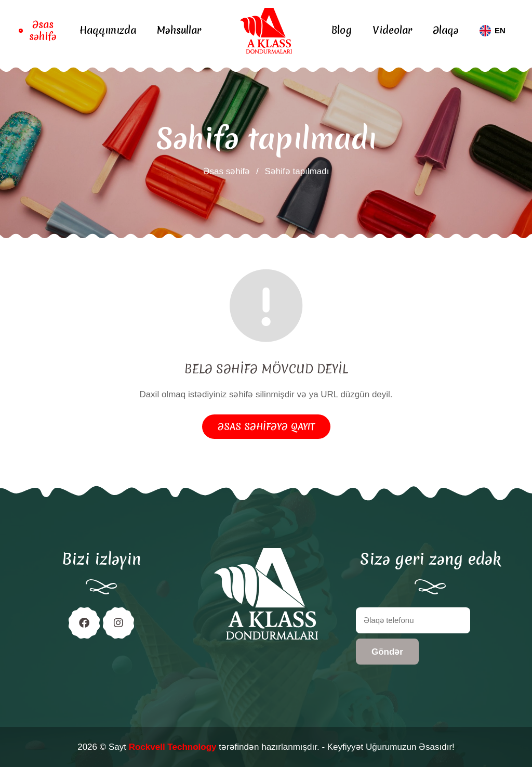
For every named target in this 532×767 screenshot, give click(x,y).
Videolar (392, 30)
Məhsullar (179, 30)
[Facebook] (84, 623)
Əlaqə (446, 30)
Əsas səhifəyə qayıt (266, 427)
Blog (341, 30)
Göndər (387, 652)
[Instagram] (118, 623)
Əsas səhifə (43, 31)
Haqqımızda (108, 30)
